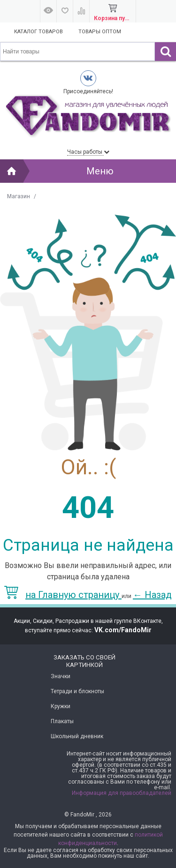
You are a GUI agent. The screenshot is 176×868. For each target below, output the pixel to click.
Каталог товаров (38, 32)
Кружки (61, 706)
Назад (152, 595)
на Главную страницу (63, 595)
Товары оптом (100, 32)
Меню (100, 171)
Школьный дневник (77, 736)
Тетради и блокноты (77, 691)
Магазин (19, 196)
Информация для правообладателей (122, 793)
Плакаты (62, 721)
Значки (61, 676)
